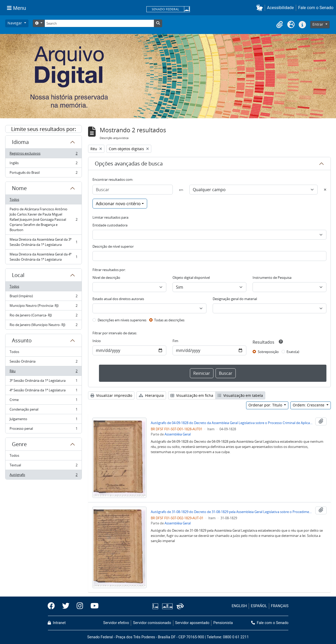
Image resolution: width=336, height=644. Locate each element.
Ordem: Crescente (309, 405)
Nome (19, 188)
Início (97, 341)
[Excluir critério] (325, 190)
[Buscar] (133, 190)
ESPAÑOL (259, 606)
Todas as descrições (169, 320)
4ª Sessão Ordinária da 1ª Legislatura (43, 391)
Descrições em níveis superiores (122, 320)
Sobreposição (268, 352)
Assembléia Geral (178, 434)
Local (18, 275)
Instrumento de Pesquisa (272, 278)
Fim (175, 341)
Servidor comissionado (152, 623)
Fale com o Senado (316, 8)
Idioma (20, 142)
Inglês (43, 164)
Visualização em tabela (240, 395)
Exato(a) (293, 352)
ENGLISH (239, 606)
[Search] (99, 23)
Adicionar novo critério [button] (118, 204)
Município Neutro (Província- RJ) (43, 307)
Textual (43, 466)
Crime (43, 401)
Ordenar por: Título (266, 405)
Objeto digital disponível (191, 278)
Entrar (318, 24)
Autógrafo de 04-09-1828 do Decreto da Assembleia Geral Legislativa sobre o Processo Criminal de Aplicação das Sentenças (232, 423)
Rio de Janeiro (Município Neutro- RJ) (43, 326)
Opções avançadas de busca (129, 164)
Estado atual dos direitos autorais (118, 299)
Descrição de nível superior (113, 246)
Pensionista (223, 623)
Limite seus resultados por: (44, 129)
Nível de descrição (106, 278)
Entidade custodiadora (110, 225)
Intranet (57, 623)
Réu (43, 372)
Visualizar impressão (111, 395)
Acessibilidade (281, 8)
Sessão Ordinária (43, 362)
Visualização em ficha (192, 395)
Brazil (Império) (43, 297)
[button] (260, 8)
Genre (19, 444)
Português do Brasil (43, 174)
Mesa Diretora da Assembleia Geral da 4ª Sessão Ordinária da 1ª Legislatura (43, 257)
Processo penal (43, 430)
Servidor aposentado (192, 623)
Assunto (22, 340)
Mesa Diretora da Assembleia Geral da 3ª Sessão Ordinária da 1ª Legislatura (43, 242)
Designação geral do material (235, 299)
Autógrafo (43, 476)
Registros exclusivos (43, 154)
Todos (14, 199)
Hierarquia (151, 395)
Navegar (15, 23)
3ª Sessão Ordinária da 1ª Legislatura (43, 382)
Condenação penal (43, 410)
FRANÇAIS (280, 606)
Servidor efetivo (116, 623)
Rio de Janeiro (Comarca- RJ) (43, 316)
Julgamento (43, 420)
